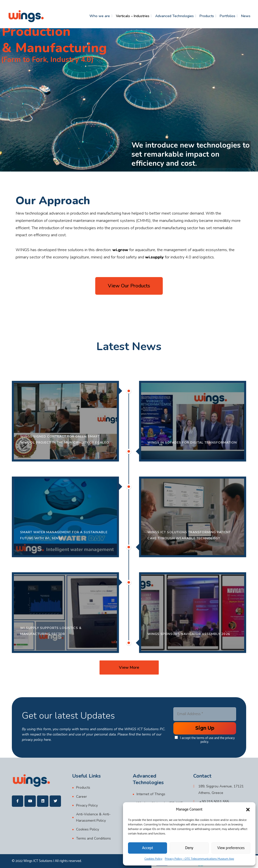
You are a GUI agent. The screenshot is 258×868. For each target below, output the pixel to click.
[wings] (26, 16)
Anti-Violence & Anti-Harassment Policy (93, 817)
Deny (189, 848)
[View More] (129, 667)
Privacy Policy (87, 805)
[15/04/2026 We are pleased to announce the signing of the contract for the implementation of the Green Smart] (65, 421)
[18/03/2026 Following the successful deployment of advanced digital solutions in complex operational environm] (65, 613)
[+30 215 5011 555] (211, 802)
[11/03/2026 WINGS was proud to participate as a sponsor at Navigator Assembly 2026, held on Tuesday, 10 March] (193, 613)
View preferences (231, 848)
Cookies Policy (153, 859)
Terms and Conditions (93, 838)
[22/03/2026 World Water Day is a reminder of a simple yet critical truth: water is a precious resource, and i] (65, 517)
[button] (248, 810)
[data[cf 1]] (176, 737)
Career (82, 797)
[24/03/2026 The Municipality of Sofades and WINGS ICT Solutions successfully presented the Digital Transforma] (193, 421)
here (47, 740)
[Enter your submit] (205, 728)
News (246, 16)
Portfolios (228, 16)
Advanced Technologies (174, 16)
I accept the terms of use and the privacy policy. (205, 740)
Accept (148, 848)
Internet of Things (151, 794)
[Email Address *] (205, 714)
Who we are (100, 16)
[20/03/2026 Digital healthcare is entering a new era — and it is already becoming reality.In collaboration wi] (193, 517)
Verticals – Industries (133, 16)
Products (207, 16)
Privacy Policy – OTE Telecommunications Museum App (199, 859)
